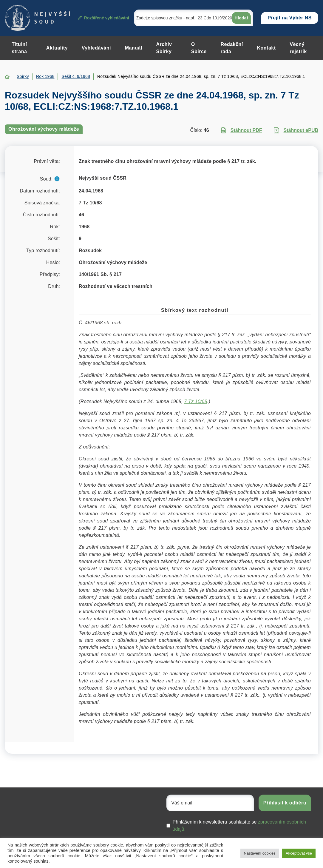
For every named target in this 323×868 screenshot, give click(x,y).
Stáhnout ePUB (296, 130)
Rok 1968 (45, 76)
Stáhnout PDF (242, 130)
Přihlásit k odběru (285, 803)
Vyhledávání (96, 48)
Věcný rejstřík (298, 48)
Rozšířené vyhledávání (104, 18)
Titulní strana (19, 48)
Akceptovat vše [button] (299, 853)
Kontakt (266, 48)
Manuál (134, 48)
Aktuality (57, 48)
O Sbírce (199, 48)
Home (7, 77)
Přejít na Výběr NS (290, 18)
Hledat (242, 18)
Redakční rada (232, 48)
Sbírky (23, 76)
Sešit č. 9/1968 (76, 76)
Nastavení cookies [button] (260, 853)
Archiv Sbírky (164, 48)
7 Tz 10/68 (196, 401)
